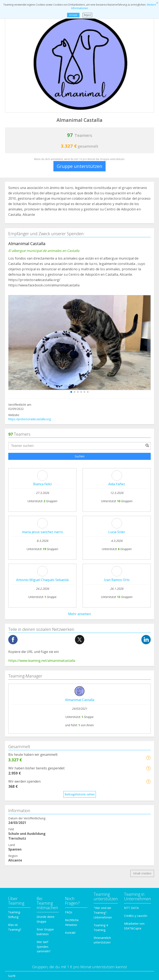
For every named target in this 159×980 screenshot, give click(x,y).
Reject (87, 15)
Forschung (15, 856)
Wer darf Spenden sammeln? (43, 756)
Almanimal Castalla (80, 509)
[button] (71, 392)
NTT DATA (131, 717)
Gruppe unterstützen (79, 166)
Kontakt (70, 742)
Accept (73, 15)
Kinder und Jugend (20, 840)
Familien (14, 832)
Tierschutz (15, 809)
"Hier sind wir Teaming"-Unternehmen (103, 722)
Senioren (14, 863)
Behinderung (17, 816)
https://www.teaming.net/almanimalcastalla (42, 470)
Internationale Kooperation (26, 801)
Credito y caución (136, 725)
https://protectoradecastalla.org (30, 419)
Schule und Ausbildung (23, 824)
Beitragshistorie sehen (80, 604)
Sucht (12, 785)
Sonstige (14, 871)
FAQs (69, 722)
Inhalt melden (142, 683)
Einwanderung (17, 848)
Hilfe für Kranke (18, 793)
